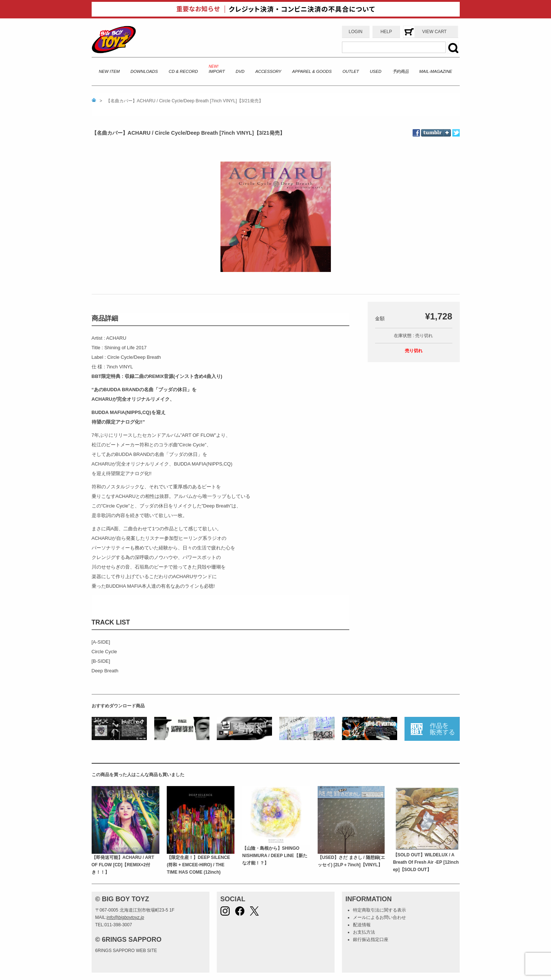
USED (376, 71)
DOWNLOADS (144, 71)
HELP (386, 32)
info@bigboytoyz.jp (126, 917)
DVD (240, 71)
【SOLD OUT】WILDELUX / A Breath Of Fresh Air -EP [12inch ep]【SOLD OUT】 (426, 862)
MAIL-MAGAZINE (436, 71)
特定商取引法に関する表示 (379, 910)
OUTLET (351, 71)
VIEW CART (434, 32)
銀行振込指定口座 (371, 940)
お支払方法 (364, 932)
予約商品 (400, 71)
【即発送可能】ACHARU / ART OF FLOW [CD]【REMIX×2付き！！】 (123, 865)
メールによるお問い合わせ (379, 917)
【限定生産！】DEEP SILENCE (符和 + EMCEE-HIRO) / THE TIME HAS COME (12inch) (198, 865)
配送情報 (362, 925)
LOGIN (355, 32)
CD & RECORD (183, 71)
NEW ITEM (110, 71)
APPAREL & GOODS (312, 71)
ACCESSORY (269, 71)
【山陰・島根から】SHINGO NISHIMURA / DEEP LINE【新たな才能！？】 (275, 856)
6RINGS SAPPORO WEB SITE (126, 951)
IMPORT (217, 71)
